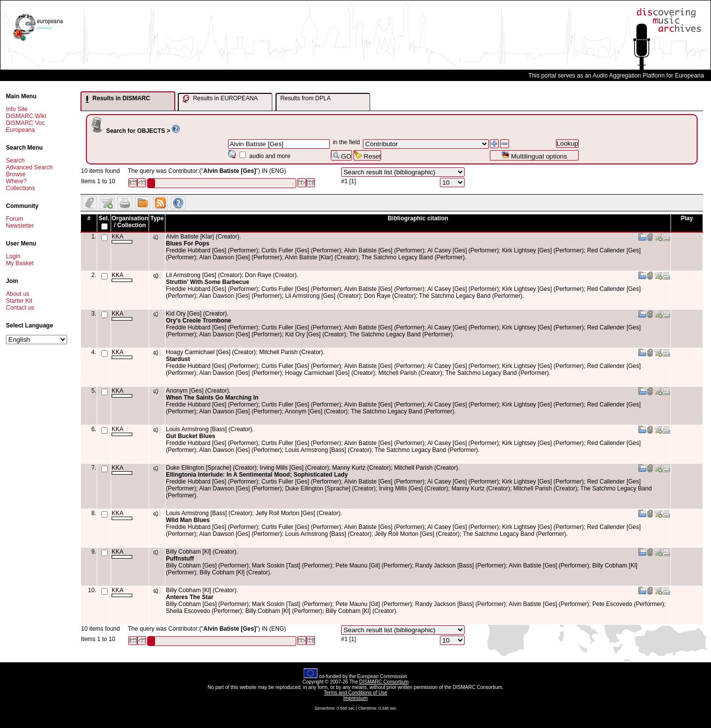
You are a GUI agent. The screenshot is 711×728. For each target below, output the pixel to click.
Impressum (355, 698)
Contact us (20, 308)
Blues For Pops (188, 243)
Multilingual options (534, 155)
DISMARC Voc (25, 123)
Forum (15, 219)
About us (18, 294)
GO (341, 155)
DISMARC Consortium (384, 682)
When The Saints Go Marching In (212, 398)
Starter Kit (19, 301)
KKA (122, 238)
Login (13, 256)
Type (157, 218)
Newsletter (20, 226)
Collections (20, 188)
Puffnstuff (180, 559)
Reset (368, 155)
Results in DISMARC (118, 99)
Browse (16, 174)
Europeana (20, 130)
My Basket (20, 263)
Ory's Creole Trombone (198, 321)
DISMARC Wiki (26, 116)
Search (15, 161)
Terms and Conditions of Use (355, 693)
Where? (16, 181)
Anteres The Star (190, 597)
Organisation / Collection (130, 222)
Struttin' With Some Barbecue (208, 282)
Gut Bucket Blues (191, 436)
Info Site (17, 109)
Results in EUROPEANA (220, 99)
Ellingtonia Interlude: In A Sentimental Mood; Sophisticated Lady (257, 475)
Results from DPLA (306, 98)
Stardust (178, 359)
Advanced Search (29, 167)
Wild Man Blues (188, 520)
